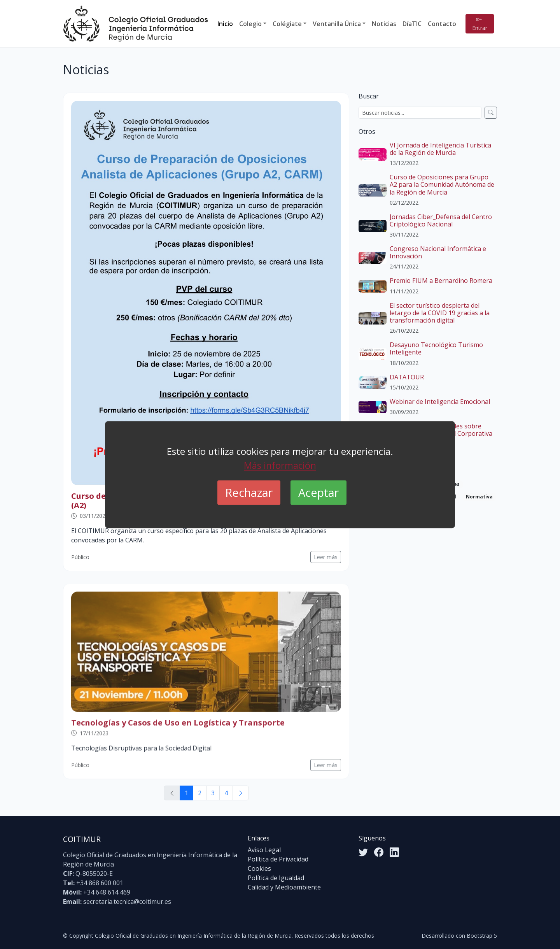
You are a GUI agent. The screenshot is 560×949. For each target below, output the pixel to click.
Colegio (250, 24)
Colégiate (287, 24)
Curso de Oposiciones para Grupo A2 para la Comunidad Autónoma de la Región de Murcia (442, 184)
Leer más (326, 557)
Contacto (442, 24)
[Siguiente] (241, 793)
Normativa (479, 497)
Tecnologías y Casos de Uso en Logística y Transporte (178, 733)
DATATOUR (407, 377)
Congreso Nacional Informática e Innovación (438, 252)
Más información (280, 465)
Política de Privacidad (278, 859)
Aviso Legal (264, 850)
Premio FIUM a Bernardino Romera (441, 281)
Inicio (225, 24)
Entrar (480, 24)
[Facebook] (379, 852)
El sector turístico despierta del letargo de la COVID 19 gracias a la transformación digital (440, 313)
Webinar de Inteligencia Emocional (440, 402)
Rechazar (249, 492)
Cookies (259, 868)
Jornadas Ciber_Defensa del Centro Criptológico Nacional (441, 220)
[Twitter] (363, 852)
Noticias (384, 24)
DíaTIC (412, 24)
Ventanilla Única (337, 24)
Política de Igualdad (276, 878)
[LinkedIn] (394, 852)
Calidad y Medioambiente (284, 887)
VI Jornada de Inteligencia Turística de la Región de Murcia (440, 149)
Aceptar (318, 492)
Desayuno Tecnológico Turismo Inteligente (436, 348)
